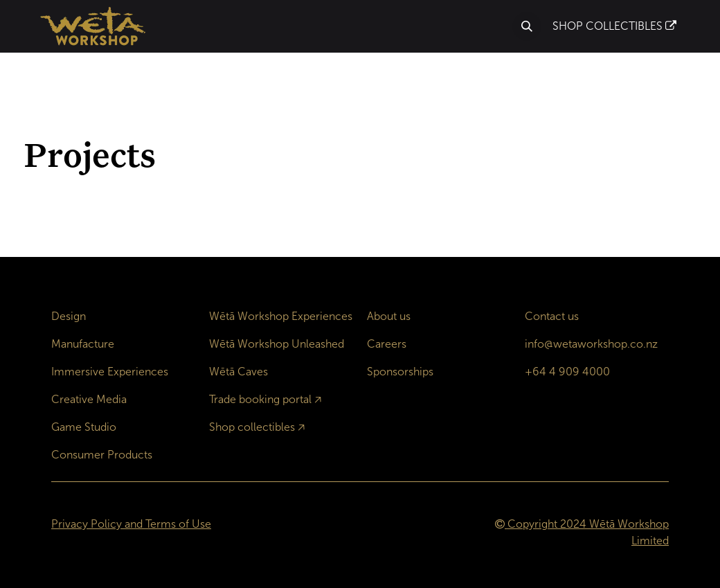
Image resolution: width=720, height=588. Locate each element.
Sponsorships (400, 372)
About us (389, 316)
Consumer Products (102, 455)
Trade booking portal (260, 399)
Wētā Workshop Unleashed (277, 344)
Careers (387, 344)
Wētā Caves (238, 372)
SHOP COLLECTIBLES (614, 26)
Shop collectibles (252, 427)
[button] (527, 26)
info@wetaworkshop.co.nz (591, 344)
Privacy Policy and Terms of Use (131, 524)
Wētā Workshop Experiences (281, 316)
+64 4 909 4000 (567, 372)
